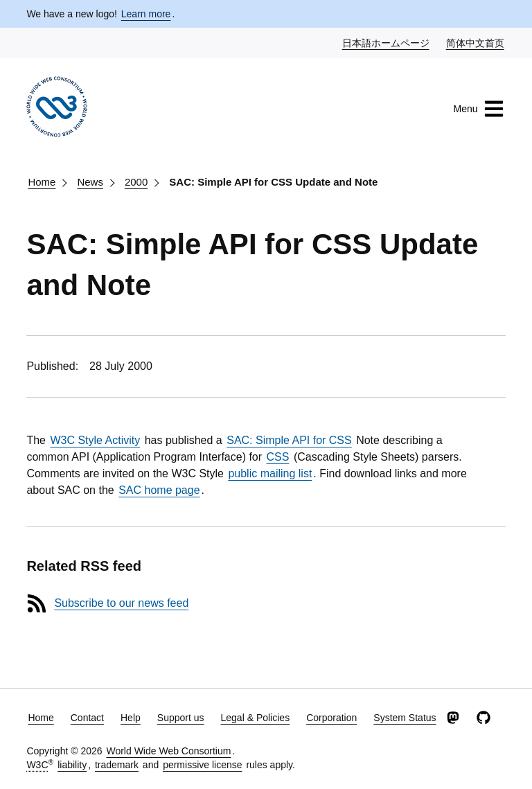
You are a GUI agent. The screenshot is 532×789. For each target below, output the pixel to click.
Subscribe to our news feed (121, 603)
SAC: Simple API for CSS (289, 440)
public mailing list (270, 473)
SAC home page (159, 490)
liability (72, 765)
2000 (136, 182)
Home (42, 182)
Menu (479, 109)
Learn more (146, 14)
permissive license (202, 765)
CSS (278, 457)
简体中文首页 (476, 42)
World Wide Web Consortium (168, 751)
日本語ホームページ (387, 42)
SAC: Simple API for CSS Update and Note (273, 182)
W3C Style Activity (95, 440)
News (90, 182)
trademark (117, 765)
